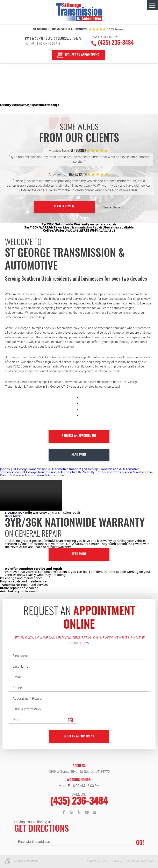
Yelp (79, 813)
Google (71, 813)
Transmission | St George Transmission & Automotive (39, 472)
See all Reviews (108, 207)
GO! (140, 844)
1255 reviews (116, 29)
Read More (79, 454)
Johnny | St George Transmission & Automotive (35, 469)
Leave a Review (64, 207)
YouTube (87, 813)
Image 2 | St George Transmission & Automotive (104, 469)
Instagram (94, 813)
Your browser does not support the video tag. (31, 495)
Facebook (64, 813)
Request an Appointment (79, 436)
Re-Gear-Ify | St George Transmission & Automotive (115, 472)
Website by (26, 862)
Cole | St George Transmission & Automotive (32, 475)
